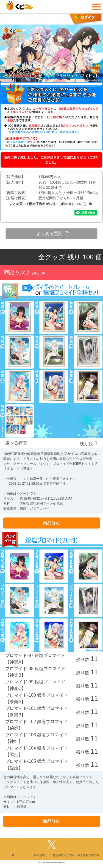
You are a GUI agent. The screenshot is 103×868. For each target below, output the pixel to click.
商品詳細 (52, 523)
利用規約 (39, 855)
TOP (15, 855)
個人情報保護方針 (88, 855)
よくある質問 (53, 234)
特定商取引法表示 (64, 855)
